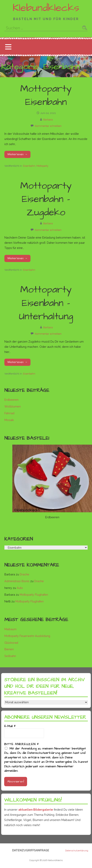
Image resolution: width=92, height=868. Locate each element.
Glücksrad (11, 643)
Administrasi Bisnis (17, 581)
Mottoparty (42, 166)
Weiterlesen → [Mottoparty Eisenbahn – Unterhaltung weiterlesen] (17, 362)
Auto (20, 588)
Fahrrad (9, 413)
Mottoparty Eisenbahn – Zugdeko (46, 199)
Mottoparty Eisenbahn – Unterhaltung (46, 303)
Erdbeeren (11, 400)
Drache (24, 574)
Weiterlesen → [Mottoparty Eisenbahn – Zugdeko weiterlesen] (17, 258)
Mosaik (9, 420)
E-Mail (10, 726)
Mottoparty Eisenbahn (46, 96)
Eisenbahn (29, 166)
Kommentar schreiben (48, 126)
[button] (8, 47)
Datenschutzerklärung (77, 851)
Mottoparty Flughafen (34, 595)
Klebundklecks (46, 8)
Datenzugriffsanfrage (31, 850)
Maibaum (10, 629)
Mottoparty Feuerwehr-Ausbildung (27, 636)
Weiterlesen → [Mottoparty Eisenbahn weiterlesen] (17, 154)
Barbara (48, 120)
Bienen (9, 649)
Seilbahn (10, 656)
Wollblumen (13, 406)
